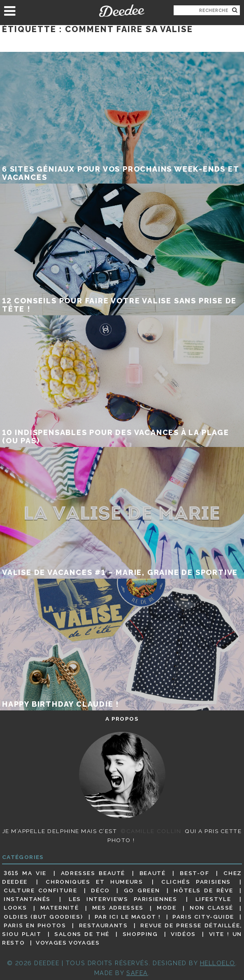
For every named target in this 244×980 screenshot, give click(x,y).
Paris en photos (35, 925)
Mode (167, 908)
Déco (100, 890)
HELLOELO (218, 963)
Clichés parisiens (196, 882)
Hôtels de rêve (203, 890)
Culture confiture (40, 890)
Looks (15, 908)
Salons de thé (82, 934)
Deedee (122, 11)
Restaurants (103, 925)
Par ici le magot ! (128, 917)
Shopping (140, 934)
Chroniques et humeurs (94, 882)
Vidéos (183, 934)
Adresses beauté (93, 873)
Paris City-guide (203, 917)
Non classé (211, 908)
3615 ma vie (25, 873)
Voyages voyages (68, 943)
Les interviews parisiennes (123, 899)
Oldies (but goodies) (43, 917)
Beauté (153, 873)
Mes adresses (118, 908)
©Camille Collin (151, 831)
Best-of (194, 873)
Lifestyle (213, 899)
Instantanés (27, 899)
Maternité (60, 908)
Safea (137, 973)
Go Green (142, 890)
